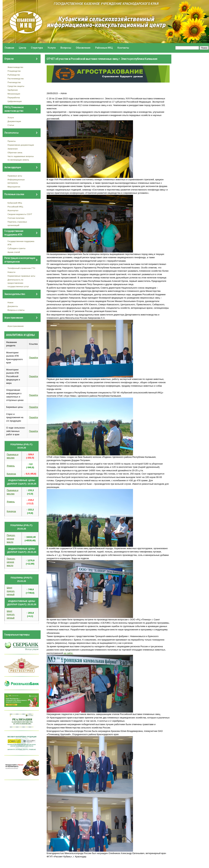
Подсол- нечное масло (11, 539)
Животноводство (15, 67)
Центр (22, 48)
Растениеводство (16, 79)
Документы (13, 306)
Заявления (13, 149)
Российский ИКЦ (15, 207)
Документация (14, 121)
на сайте (68, 653)
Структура (37, 48)
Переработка (14, 97)
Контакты (123, 48)
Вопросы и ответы (16, 310)
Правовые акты (15, 176)
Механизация (14, 94)
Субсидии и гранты (17, 248)
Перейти (34, 358)
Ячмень (11, 466)
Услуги (52, 48)
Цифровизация (15, 101)
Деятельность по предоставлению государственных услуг (18, 283)
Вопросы (66, 48)
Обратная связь (15, 152)
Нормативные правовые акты (21, 276)
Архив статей (14, 252)
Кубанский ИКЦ (15, 203)
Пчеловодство (14, 82)
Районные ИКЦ (104, 48)
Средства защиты (16, 86)
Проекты (12, 141)
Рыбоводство (14, 75)
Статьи (11, 125)
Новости (11, 272)
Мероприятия (14, 187)
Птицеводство (14, 71)
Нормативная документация (21, 145)
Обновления (83, 48)
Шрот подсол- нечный (11, 591)
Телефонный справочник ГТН (21, 268)
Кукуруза (11, 474)
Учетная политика (16, 218)
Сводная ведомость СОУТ (20, 214)
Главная (9, 48)
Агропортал (13, 210)
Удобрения (13, 90)
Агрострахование (16, 326)
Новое (11, 302)
